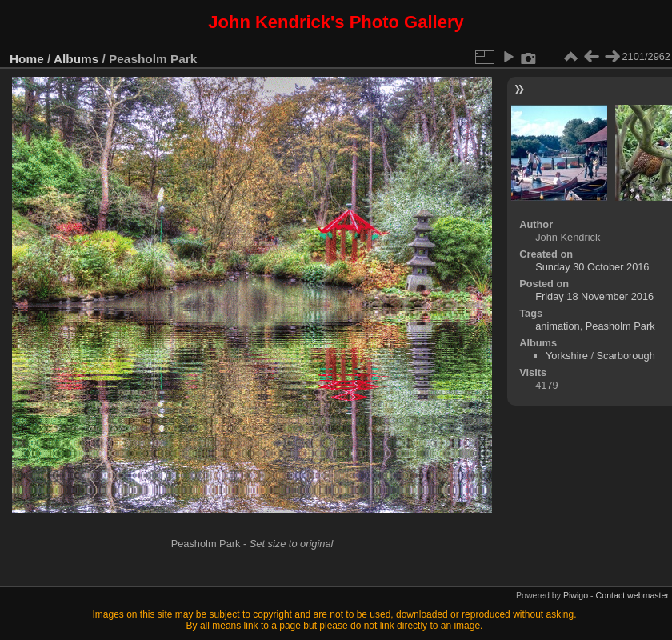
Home (27, 59)
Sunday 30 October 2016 (592, 267)
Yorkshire (567, 356)
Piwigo (576, 595)
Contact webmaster (632, 595)
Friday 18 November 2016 (594, 296)
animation (558, 326)
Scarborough (626, 356)
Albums (76, 59)
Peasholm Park (620, 326)
